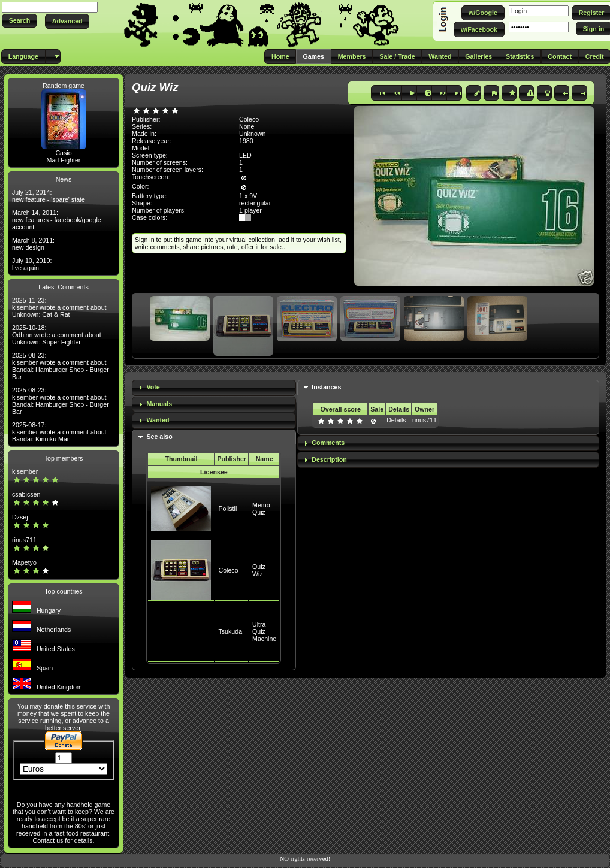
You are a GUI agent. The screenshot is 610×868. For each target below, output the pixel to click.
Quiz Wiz (259, 570)
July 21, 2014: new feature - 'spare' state (49, 196)
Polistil (227, 509)
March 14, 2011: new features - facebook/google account (57, 220)
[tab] (214, 388)
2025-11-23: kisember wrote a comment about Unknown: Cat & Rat (59, 307)
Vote (153, 387)
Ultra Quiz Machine (264, 631)
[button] (19, 21)
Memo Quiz (261, 509)
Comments (328, 443)
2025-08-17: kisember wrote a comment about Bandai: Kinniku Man (59, 432)
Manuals (159, 404)
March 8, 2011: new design (33, 244)
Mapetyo (24, 562)
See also (159, 437)
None (247, 126)
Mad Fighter (64, 160)
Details (396, 420)
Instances (326, 387)
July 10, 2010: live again (32, 264)
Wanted (158, 420)
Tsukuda (230, 631)
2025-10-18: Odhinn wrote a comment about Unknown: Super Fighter (57, 335)
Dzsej (20, 517)
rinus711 (24, 540)
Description (329, 459)
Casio (63, 153)
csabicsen (26, 494)
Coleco (228, 570)
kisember (25, 471)
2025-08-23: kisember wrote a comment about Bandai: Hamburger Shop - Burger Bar (61, 366)
